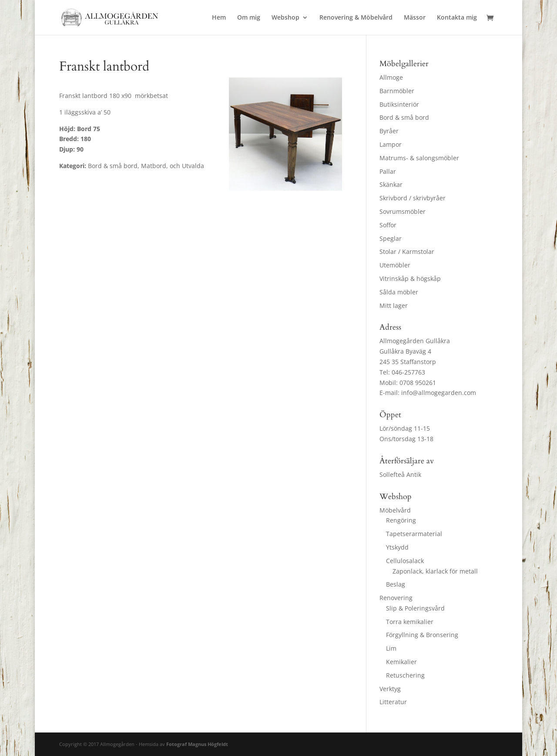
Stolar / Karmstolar (407, 251)
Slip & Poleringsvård (415, 608)
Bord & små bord (404, 117)
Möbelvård (395, 510)
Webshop (285, 18)
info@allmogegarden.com (439, 393)
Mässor (415, 18)
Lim (391, 648)
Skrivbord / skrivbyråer (413, 198)
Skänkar (391, 184)
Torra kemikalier (410, 622)
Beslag (396, 584)
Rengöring (401, 520)
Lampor (391, 144)
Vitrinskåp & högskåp (410, 278)
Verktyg (390, 689)
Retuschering (405, 675)
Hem (219, 18)
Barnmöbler (397, 91)
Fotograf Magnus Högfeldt (197, 744)
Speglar (391, 238)
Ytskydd (397, 547)
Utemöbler (395, 265)
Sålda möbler (399, 292)
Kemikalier (401, 662)
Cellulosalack (405, 561)
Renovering (396, 598)
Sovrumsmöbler (403, 211)
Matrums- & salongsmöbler (419, 158)
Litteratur (393, 702)
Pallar (388, 171)
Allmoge (391, 77)
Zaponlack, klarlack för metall (435, 571)
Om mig (249, 18)
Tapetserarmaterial (414, 534)
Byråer (389, 131)
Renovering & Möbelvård (356, 18)
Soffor (388, 225)
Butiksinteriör (399, 104)
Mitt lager (394, 305)
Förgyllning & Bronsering (422, 635)
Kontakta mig (457, 18)
